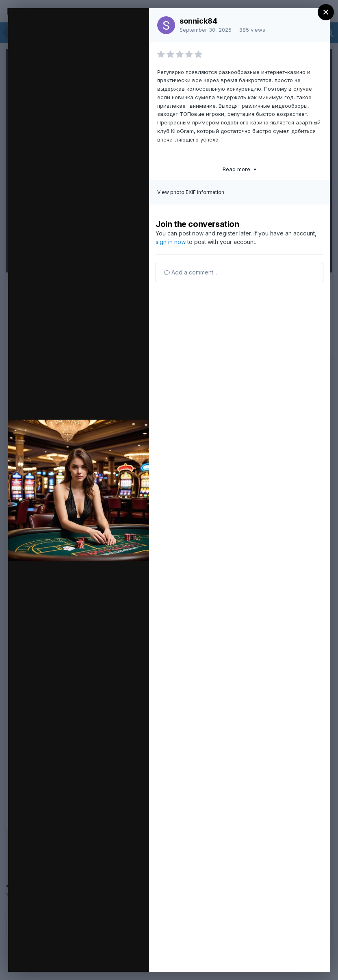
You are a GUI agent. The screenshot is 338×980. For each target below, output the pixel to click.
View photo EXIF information (191, 192)
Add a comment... (191, 272)
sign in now (171, 242)
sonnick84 (198, 21)
